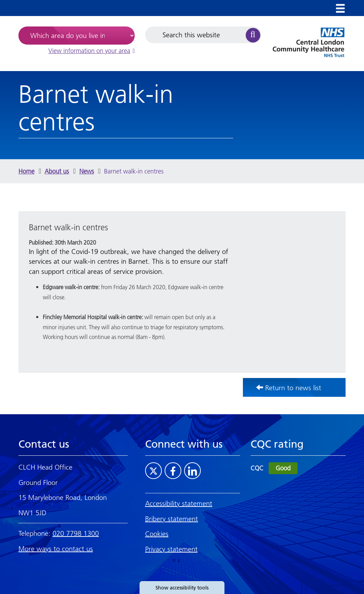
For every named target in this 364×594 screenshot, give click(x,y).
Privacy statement (171, 549)
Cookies (157, 534)
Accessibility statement (179, 503)
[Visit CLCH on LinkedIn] (192, 471)
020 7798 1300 (76, 533)
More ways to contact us (56, 549)
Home (26, 171)
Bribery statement (172, 519)
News (87, 171)
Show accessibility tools (182, 588)
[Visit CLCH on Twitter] (153, 471)
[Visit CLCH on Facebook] (173, 471)
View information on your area (92, 51)
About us (57, 171)
